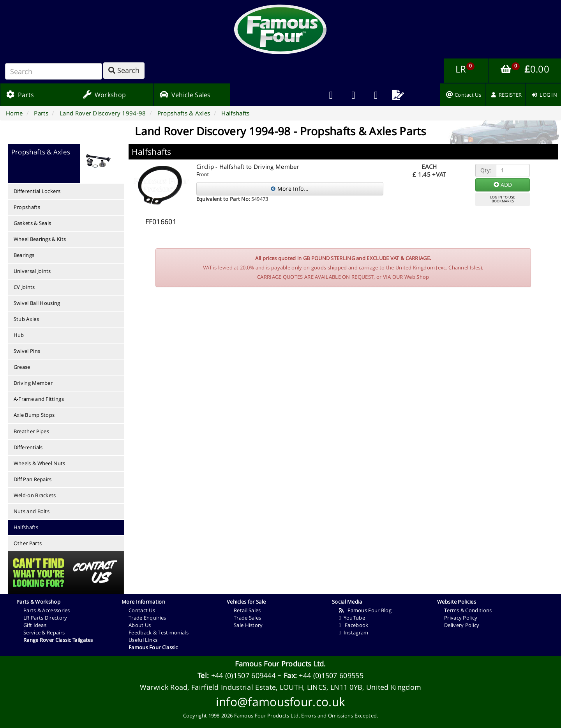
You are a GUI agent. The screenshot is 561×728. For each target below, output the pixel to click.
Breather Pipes (31, 431)
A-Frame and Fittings (39, 399)
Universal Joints (32, 271)
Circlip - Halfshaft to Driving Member (248, 167)
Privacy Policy (461, 618)
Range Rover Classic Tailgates (58, 640)
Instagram (354, 632)
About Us (140, 625)
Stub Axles (26, 319)
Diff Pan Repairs (33, 479)
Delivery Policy (462, 625)
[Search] (54, 71)
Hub (19, 335)
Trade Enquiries (147, 618)
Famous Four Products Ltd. (280, 664)
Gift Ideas (35, 625)
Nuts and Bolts (32, 511)
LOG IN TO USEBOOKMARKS (503, 199)
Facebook (354, 625)
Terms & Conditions (468, 610)
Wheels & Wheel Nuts (40, 463)
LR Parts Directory (45, 618)
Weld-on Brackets (35, 495)
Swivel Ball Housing (37, 303)
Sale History (248, 625)
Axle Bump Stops (34, 415)
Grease (22, 367)
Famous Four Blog (365, 610)
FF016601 (161, 221)
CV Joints (24, 287)
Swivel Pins (27, 351)
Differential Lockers (37, 191)
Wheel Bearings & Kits (40, 239)
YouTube (352, 618)
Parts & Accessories (47, 610)
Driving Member (33, 383)
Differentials (28, 447)
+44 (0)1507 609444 (243, 675)
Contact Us (142, 610)
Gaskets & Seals (33, 223)
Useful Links (143, 640)
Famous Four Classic (153, 647)
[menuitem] (353, 95)
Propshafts (27, 207)
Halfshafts (26, 527)
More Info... (290, 189)
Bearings (24, 255)
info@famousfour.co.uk (280, 702)
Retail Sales (247, 610)
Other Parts (28, 543)
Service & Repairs (44, 632)
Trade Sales (247, 618)
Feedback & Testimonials (159, 632)
